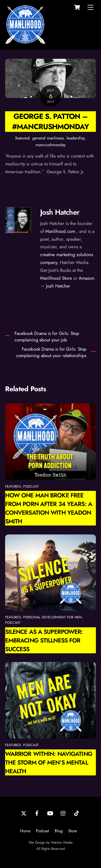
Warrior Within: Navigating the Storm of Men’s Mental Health (49, 762)
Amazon (86, 278)
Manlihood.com (60, 231)
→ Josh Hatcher (55, 286)
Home (25, 831)
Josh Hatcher (60, 212)
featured (22, 138)
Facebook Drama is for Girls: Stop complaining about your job (47, 337)
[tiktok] (76, 813)
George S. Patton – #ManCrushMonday (50, 121)
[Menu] (90, 7)
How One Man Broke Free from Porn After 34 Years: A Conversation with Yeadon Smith (49, 508)
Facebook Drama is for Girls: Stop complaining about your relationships (51, 352)
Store (73, 831)
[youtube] (50, 813)
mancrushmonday (51, 145)
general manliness (48, 138)
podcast (31, 486)
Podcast (42, 831)
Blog (59, 831)
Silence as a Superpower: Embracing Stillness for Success (44, 640)
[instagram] (63, 813)
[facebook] (37, 813)
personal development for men (53, 617)
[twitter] (24, 813)
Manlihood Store (56, 278)
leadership (76, 138)
